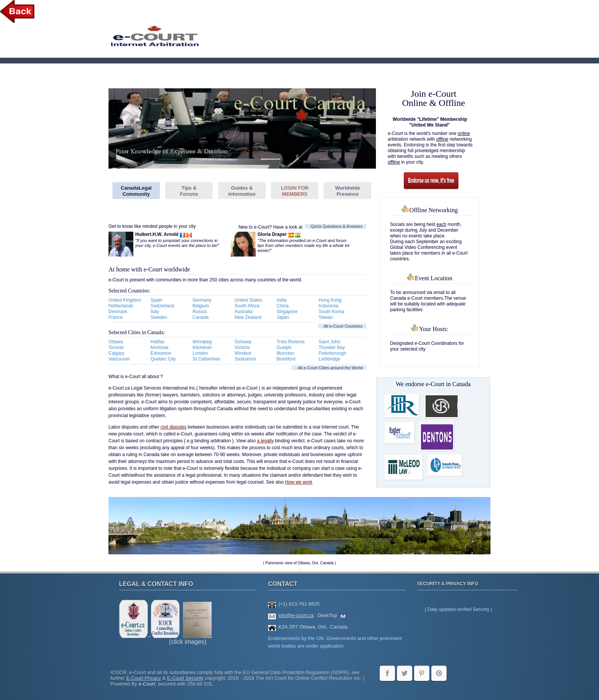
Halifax (158, 342)
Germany (202, 300)
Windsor (243, 353)
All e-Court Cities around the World (330, 368)
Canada (201, 317)
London (200, 353)
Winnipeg (202, 342)
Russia (200, 312)
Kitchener (202, 348)
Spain (156, 300)
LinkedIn (422, 673)
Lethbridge (329, 359)
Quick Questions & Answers (337, 226)
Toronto (116, 348)
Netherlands (121, 306)
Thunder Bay (332, 348)
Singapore (287, 312)
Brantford (286, 359)
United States (248, 300)
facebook (387, 673)
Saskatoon (245, 359)
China (283, 306)
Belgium (201, 306)
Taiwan (326, 317)
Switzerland (162, 306)
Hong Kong (330, 300)
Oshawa (243, 342)
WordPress (439, 673)
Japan (283, 317)
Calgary (116, 353)
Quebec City (163, 359)
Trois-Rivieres (291, 342)
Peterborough (333, 353)
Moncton (285, 353)
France (116, 317)
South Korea (331, 312)
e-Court (147, 684)
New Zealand (248, 317)
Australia (244, 312)
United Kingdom (125, 300)
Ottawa (116, 342)
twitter (405, 673)
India (282, 300)
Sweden (159, 317)
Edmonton (161, 353)
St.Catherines (206, 359)
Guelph (284, 348)
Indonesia (329, 306)
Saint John (329, 342)
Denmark (118, 312)
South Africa (247, 306)
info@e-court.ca (296, 615)
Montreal (159, 348)
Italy (155, 312)
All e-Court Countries (343, 326)
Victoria (242, 348)
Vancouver (119, 359)
